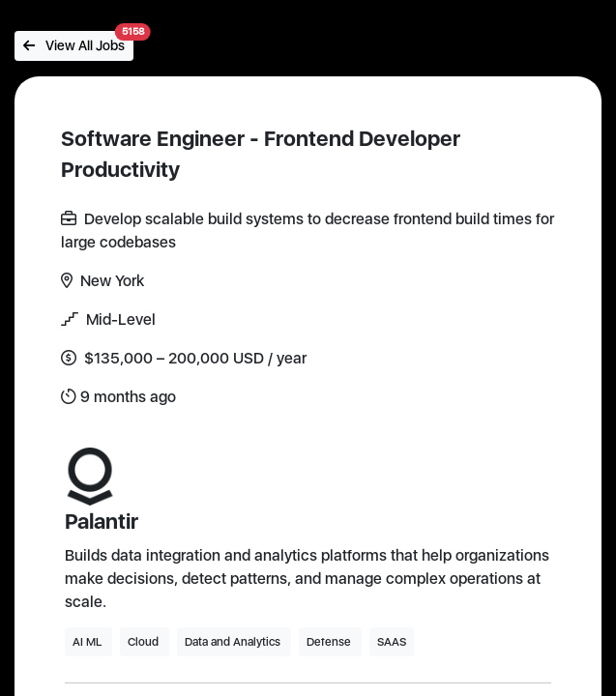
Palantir (102, 521)
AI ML (88, 642)
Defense (330, 642)
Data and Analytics (234, 642)
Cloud (145, 642)
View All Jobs (78, 42)
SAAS (392, 642)
